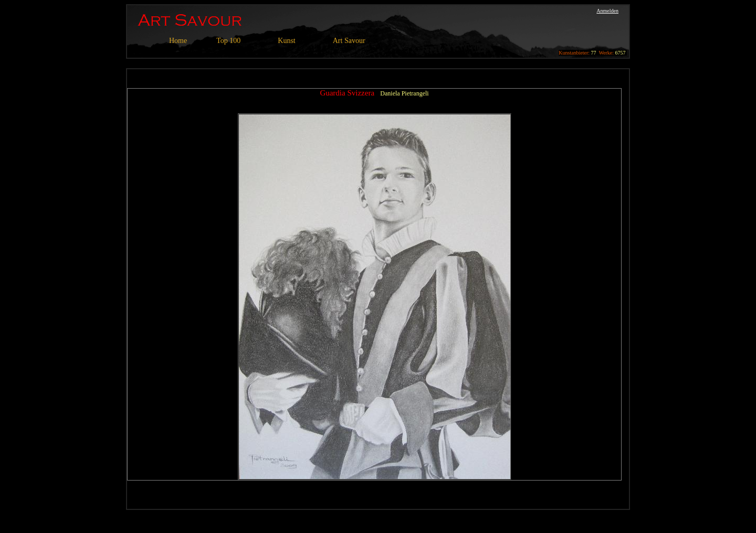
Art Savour (349, 41)
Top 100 (228, 41)
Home (178, 41)
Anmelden (607, 11)
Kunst (286, 41)
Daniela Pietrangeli (404, 93)
